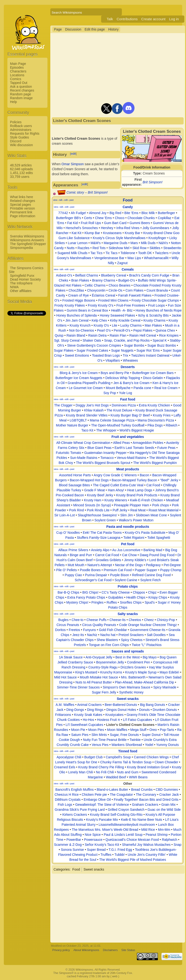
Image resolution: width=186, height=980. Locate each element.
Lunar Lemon (78, 243)
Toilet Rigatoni (134, 538)
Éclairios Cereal (103, 295)
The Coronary (146, 795)
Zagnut (122, 263)
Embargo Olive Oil (97, 800)
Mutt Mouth (76, 565)
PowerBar (74, 840)
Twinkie (135, 740)
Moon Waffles (117, 730)
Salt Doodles (156, 635)
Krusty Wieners (116, 500)
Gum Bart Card (115, 223)
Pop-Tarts (167, 730)
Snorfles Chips (131, 602)
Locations (17, 75)
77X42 (63, 213)
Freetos (74, 630)
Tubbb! (120, 855)
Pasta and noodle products (128, 527)
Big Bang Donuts (152, 705)
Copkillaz (165, 218)
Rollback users (21, 126)
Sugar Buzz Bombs (162, 345)
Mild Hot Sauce (65, 677)
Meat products (128, 469)
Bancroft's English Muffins (74, 790)
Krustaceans (112, 233)
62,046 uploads (21, 169)
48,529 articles (21, 165)
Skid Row (139, 248)
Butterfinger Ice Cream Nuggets (79, 378)
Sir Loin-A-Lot (65, 515)
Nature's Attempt (100, 565)
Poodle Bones (90, 570)
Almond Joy (98, 213)
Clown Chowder (166, 762)
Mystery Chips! (77, 602)
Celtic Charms (95, 285)
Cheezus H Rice (67, 795)
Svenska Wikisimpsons (27, 236)
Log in (174, 19)
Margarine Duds (116, 243)
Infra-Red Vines (128, 228)
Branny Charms (104, 280)
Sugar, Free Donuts (124, 735)
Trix (126, 355)
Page (58, 29)
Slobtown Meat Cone (151, 515)
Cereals (128, 269)
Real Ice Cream (166, 388)
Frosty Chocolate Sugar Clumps (155, 300)
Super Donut (151, 735)
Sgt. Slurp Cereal (67, 340)
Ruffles (112, 602)
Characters (18, 71)
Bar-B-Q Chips (69, 592)
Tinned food (128, 751)
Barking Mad (153, 550)
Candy (128, 207)
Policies (16, 122)
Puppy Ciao (73, 575)
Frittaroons (63, 715)
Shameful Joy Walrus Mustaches (146, 845)
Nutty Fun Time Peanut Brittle (105, 740)
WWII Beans (138, 777)
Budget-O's (127, 280)
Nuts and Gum (128, 772)
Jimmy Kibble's (135, 560)
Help (13, 102)
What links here (21, 197)
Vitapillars (113, 360)
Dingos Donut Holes (121, 710)
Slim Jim (127, 515)
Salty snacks (128, 614)
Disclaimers (110, 950)
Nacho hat (108, 635)
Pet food (128, 544)
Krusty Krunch (80, 325)
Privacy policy (61, 950)
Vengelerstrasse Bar (109, 258)
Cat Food (153, 485)
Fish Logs (65, 805)
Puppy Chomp (171, 570)
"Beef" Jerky (169, 480)
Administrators (21, 130)
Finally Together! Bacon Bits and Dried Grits (146, 800)
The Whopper (106, 430)
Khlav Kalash (94, 410)
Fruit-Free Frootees (131, 305)
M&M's (96, 243)
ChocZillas (76, 290)
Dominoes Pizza (124, 405)
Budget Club (93, 757)
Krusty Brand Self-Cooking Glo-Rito (116, 815)
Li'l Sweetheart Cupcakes (84, 725)
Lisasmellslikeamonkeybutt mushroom (127, 825)
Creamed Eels (65, 767)
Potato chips (128, 586)
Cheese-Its (118, 620)
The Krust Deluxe (119, 410)
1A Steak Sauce (71, 657)
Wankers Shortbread (127, 745)
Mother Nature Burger (72, 425)
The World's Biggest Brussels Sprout (103, 463)
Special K (160, 340)
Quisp (59, 335)
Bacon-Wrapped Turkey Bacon (134, 480)
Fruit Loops (156, 305)
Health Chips (136, 597)
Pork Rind (76, 510)
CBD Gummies (167, 790)
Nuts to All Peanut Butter (94, 682)
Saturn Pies (80, 735)
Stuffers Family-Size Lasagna (99, 538)
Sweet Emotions (77, 355)
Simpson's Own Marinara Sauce (127, 687)
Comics (16, 79)
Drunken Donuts (165, 710)
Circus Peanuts (68, 625)
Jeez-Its (78, 635)
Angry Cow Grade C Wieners (115, 475)
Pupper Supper (146, 570)
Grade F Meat (94, 490)
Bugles (64, 620)
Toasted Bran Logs (106, 355)
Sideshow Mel (119, 248)
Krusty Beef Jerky (100, 495)
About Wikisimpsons (86, 950)
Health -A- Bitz (122, 310)
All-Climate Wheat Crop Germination (83, 443)
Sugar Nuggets (122, 350)
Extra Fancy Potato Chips (86, 597)
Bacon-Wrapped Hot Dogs (89, 480)
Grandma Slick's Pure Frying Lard (80, 810)
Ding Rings (95, 710)
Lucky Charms (131, 325)
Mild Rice (148, 830)
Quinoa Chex (165, 330)
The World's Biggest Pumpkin (155, 463)
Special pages (21, 205)
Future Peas (166, 448)
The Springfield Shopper (28, 244)
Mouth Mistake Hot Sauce (99, 677)
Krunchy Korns (111, 672)
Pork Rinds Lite (98, 510)
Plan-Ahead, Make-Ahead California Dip (145, 682)
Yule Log (126, 393)
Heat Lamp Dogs (140, 490)
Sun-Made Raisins (84, 458)
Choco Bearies (119, 285)
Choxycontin (96, 290)
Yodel (149, 745)
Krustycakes (114, 715)
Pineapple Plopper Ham (132, 505)
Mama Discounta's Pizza (156, 420)
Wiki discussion (21, 145)
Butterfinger (166, 213)
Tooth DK (145, 253)
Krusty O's (101, 325)
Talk (110, 19)
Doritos (60, 630)
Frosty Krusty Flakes (70, 305)
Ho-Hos (88, 720)
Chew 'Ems (103, 218)
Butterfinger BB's (69, 218)
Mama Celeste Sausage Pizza (112, 420)
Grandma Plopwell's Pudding (89, 383)
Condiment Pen (139, 662)
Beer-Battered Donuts (121, 705)
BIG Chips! (90, 592)
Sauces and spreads (128, 651)
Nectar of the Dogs (129, 565)
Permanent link (21, 212)
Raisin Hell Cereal (143, 335)
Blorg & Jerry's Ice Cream (79, 373)
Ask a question (21, 87)
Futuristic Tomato (68, 453)
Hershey (107, 228)
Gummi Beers (140, 223)
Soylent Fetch (150, 580)
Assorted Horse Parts (75, 475)
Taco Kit (87, 430)
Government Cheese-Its (148, 630)
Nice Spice (93, 835)
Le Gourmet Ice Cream (86, 388)
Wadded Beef (116, 777)
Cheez (149, 620)
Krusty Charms (154, 320)
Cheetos (135, 620)
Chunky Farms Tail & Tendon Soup (126, 762)
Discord (16, 141)
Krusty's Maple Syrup (141, 672)
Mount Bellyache (118, 388)
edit (73, 154)
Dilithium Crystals (68, 800)
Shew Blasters (107, 640)
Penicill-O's (122, 330)
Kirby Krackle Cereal (125, 320)
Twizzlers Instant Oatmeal (150, 355)
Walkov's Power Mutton (136, 520)
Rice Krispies (169, 335)
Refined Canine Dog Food (151, 575)
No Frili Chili (105, 772)
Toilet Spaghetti (159, 538)
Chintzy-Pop (166, 620)
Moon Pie (78, 730)
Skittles (155, 248)
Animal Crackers (90, 705)
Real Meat (138, 510)
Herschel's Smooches (82, 228)
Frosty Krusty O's (101, 305)
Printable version (22, 208)
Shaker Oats (92, 340)
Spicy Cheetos (132, 640)
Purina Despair (96, 575)
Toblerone (128, 253)
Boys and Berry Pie (115, 373)
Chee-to (77, 620)
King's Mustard (86, 672)
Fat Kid (72, 223)
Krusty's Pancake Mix (102, 820)
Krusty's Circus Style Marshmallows (119, 238)
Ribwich (172, 425)
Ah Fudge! (79, 213)
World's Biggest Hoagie (137, 430)
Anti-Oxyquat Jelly (99, 657)
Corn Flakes (134, 290)
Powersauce (93, 840)
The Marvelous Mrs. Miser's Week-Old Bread (105, 830)
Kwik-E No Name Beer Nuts (142, 820)
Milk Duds (148, 243)
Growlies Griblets (108, 560)
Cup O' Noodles (68, 533)
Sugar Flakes (64, 350)
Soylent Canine (126, 580)
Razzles (83, 248)
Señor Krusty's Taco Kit (102, 845)
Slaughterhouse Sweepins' (97, 515)
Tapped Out (19, 83)
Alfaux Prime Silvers (73, 550)
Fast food (128, 399)
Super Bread (96, 850)
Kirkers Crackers (75, 815)
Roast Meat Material (163, 510)
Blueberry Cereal (114, 275)
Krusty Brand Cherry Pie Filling (101, 767)
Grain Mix (168, 805)
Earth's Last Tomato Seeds (134, 448)
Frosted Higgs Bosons (79, 300)
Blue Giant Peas (99, 448)
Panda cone (142, 388)
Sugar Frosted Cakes (92, 350)
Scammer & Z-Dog (68, 845)
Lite (115, 325)
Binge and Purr (81, 555)
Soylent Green (105, 520)
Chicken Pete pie (94, 795)
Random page (21, 94)
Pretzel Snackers (131, 635)
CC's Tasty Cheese (116, 592)
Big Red (115, 213)
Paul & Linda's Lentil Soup (123, 835)
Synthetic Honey (131, 692)
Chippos (139, 592)
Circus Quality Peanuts (99, 625)
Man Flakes (153, 325)
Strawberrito (172, 248)
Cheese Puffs (97, 620)
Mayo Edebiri (169, 672)
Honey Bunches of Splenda (77, 315)
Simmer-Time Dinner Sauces (78, 687)
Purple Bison (120, 575)
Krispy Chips (158, 597)
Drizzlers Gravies (133, 667)
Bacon (145, 475)
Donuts (144, 710)
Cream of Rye (78, 295)
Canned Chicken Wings (151, 757)
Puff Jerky (120, 510)
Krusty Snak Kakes (88, 715)
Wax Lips (134, 258)
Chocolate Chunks (141, 218)
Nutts (71, 248)
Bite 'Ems (132, 213)
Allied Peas (121, 443)
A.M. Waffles (65, 705)
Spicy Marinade (165, 687)
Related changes (23, 201)
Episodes (17, 67)
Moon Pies (96, 730)
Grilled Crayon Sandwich (126, 810)
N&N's (163, 243)
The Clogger (63, 405)
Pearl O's (104, 330)
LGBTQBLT (78, 420)
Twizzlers (162, 253)
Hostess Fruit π (108, 720)
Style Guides (19, 137)
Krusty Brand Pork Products (137, 495)
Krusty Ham (93, 500)
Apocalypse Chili (69, 757)
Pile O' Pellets (66, 570)
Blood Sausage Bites (74, 485)
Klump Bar (92, 233)
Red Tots (99, 248)
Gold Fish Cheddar (113, 630)
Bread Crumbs (142, 790)
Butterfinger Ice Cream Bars (153, 373)
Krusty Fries (162, 415)
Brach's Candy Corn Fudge (149, 275)
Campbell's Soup (118, 757)
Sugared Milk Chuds (72, 253)
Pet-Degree (172, 565)
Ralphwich (170, 840)
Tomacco (107, 458)
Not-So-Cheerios (82, 330)
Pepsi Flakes (143, 330)
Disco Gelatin (153, 378)
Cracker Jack (169, 795)
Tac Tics (96, 253)
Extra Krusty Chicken (154, 405)
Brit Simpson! (152, 182)
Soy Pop (110, 393)
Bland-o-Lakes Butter (112, 790)
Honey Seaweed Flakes (117, 315)
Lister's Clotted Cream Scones (130, 725)
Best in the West (128, 657)
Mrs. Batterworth (133, 677)
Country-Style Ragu (103, 667)
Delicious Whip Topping (123, 378)
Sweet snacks (128, 699)
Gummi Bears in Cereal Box (87, 310)
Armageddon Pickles (148, 443)
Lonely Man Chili (81, 772)
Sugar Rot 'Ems (148, 350)
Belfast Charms (87, 275)
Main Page (18, 64)
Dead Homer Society (25, 279)
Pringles (97, 602)
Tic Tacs (111, 253)
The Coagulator (121, 795)
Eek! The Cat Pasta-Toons (102, 533)
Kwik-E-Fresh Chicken (146, 500)
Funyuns (89, 630)
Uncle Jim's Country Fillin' (147, 855)
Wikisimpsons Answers (27, 240)
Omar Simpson (73, 164)
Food (128, 200)
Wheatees (130, 360)
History (114, 29)
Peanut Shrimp (157, 835)
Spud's (150, 602)
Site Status (128, 950)
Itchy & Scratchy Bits (153, 315)
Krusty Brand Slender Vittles (87, 415)
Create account (153, 19)
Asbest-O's (64, 275)
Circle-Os (115, 290)
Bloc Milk (148, 213)
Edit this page (95, 29)
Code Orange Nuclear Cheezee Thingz (148, 625)
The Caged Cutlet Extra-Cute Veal (118, 485)
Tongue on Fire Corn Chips (109, 645)
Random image (21, 98)
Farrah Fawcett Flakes (135, 295)
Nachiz (92, 635)
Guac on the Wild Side (164, 810)
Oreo (153, 730)
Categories (62, 869)
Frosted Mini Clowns (113, 300)
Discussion (73, 29)
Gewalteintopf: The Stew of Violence (102, 805)
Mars (134, 243)
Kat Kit (76, 233)
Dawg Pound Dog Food (157, 555)
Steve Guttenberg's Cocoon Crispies (94, 345)
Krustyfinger (158, 238)
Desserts (128, 367)
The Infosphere (21, 283)
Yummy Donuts (168, 745)
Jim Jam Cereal (77, 320)
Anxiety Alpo (100, 550)
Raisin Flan (118, 335)
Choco (119, 218)
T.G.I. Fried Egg (120, 850)
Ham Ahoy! (116, 490)
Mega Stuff (138, 730)
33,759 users (20, 177)
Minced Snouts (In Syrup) (92, 505)
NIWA (14, 287)
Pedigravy (153, 565)
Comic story (75, 192)
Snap (178, 845)
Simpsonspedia (21, 248)
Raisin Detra (97, 335)
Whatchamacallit (156, 258)
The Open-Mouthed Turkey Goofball (118, 425)
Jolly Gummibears (156, 228)
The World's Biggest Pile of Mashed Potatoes (133, 860)
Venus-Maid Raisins (131, 458)
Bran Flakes (80, 280)
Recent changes (22, 90)
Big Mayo (150, 657)
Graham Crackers (145, 805)
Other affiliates (21, 291)
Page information (23, 216)
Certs (88, 218)
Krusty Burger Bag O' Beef (130, 415)
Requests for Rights (25, 133)
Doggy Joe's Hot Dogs (92, 405)
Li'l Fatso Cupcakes (138, 720)
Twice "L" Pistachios (147, 645)
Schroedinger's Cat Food (93, 580)
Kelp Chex (99, 320)
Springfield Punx (22, 276)
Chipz (152, 592)
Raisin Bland (76, 335)
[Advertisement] (26, 388)
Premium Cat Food (118, 570)
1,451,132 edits (21, 173)
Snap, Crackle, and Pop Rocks (127, 340)
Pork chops (160, 505)
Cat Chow (129, 555)
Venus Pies (100, 745)
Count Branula (157, 290)
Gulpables (116, 597)
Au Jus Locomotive (126, 550)
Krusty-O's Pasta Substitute (145, 533)
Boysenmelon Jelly (110, 662)
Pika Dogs (155, 425)
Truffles (106, 855)
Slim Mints (99, 735)
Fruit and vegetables (128, 437)
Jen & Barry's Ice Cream (132, 383)
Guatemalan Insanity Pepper (105, 453)
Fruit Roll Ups (91, 223)
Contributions (127, 19)
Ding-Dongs (75, 710)
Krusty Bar (132, 233)
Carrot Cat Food (107, 555)
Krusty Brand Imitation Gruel (148, 767)
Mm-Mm (164, 830)
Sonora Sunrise (72, 850)
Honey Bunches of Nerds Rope (159, 310)
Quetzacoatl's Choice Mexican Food (132, 840)
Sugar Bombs (134, 345)
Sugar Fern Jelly (104, 692)
